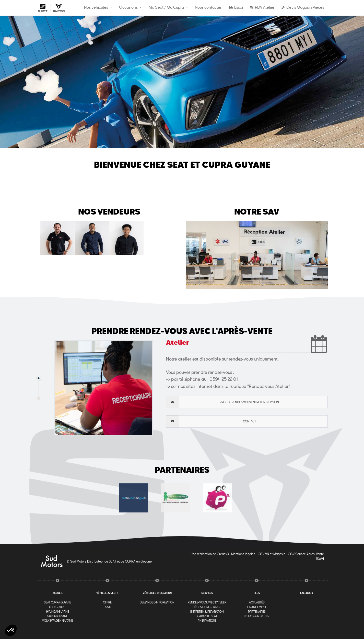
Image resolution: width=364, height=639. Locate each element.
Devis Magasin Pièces (303, 7)
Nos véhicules (96, 7)
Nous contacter (208, 7)
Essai (236, 7)
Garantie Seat (207, 616)
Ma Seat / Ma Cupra (166, 7)
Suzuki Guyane (57, 616)
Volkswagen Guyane (57, 620)
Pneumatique (207, 620)
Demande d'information (157, 602)
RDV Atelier (262, 7)
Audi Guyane (57, 607)
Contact (211, 421)
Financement (257, 607)
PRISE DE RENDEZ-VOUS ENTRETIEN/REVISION (222, 402)
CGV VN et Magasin (272, 554)
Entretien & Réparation (207, 612)
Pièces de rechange (207, 607)
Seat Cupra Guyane (58, 602)
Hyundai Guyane (58, 612)
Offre (107, 602)
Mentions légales (243, 554)
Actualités (257, 602)
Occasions (128, 7)
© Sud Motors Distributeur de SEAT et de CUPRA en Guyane (109, 561)
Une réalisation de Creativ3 (210, 554)
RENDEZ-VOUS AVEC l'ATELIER (207, 602)
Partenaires (257, 612)
